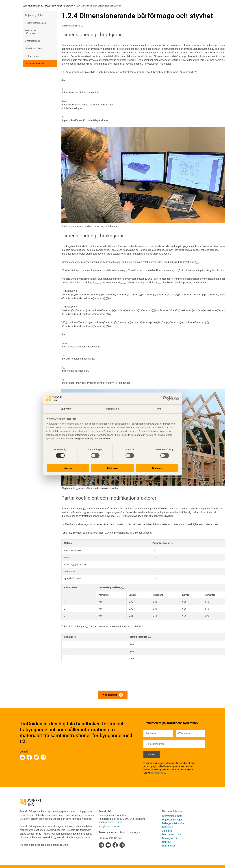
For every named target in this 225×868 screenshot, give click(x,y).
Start (25, 6)
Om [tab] (159, 409)
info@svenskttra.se (109, 826)
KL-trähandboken (33, 56)
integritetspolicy (83, 439)
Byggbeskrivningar (172, 820)
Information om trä (172, 816)
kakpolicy (104, 439)
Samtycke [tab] (66, 409)
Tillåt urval (113, 468)
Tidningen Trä (169, 838)
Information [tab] (112, 409)
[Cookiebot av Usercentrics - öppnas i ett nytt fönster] (165, 398)
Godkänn (157, 468)
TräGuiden (167, 827)
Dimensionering (32, 41)
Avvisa (68, 468)
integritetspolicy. (159, 773)
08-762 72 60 (115, 823)
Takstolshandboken (53, 6)
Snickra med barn (171, 834)
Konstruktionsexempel (36, 23)
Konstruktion (36, 6)
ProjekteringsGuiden (35, 15)
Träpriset (167, 842)
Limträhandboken (33, 48)
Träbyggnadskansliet (173, 823)
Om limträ (167, 831)
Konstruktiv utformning (30, 32)
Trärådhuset (168, 846)
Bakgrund (69, 6)
